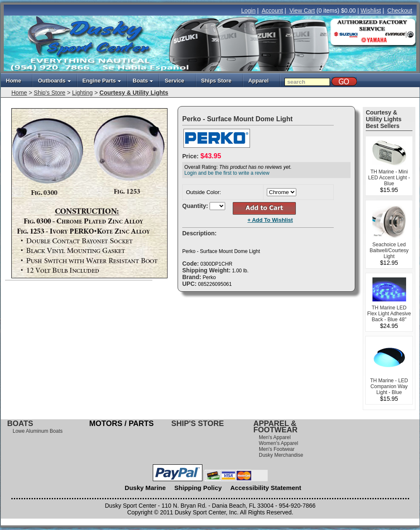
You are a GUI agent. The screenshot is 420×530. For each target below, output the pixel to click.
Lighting (82, 93)
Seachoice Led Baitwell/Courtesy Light (389, 250)
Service (174, 81)
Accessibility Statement (266, 488)
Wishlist (371, 11)
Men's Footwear (277, 449)
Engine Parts (102, 81)
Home (13, 81)
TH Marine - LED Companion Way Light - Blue (389, 386)
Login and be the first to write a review (227, 173)
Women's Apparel (278, 443)
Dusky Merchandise (281, 455)
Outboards (54, 81)
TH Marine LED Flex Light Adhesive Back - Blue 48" (389, 314)
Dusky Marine (145, 488)
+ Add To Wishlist (270, 220)
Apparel (258, 81)
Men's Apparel (275, 437)
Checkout (400, 11)
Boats (143, 81)
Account (272, 11)
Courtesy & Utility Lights (134, 93)
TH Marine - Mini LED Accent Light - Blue (389, 178)
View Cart (302, 11)
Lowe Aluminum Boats (38, 431)
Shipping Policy (198, 488)
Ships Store (216, 81)
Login (248, 11)
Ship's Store (49, 93)
